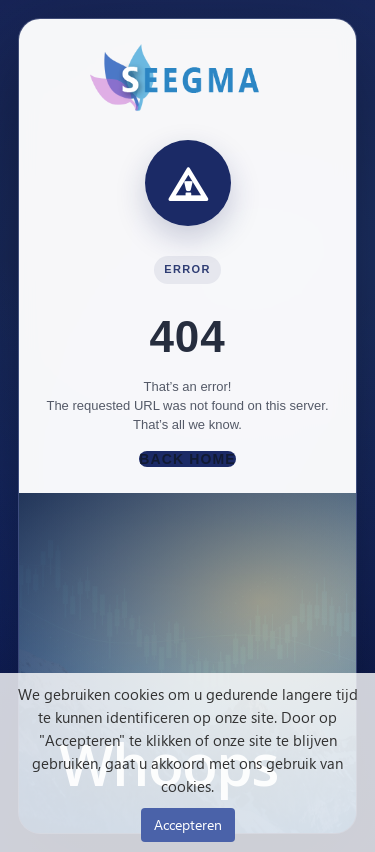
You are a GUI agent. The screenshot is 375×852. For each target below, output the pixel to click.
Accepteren (188, 824)
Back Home (187, 459)
